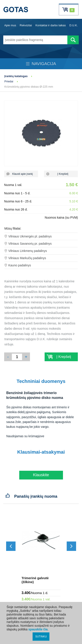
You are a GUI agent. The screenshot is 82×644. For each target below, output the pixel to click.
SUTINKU (41, 637)
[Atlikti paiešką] (73, 40)
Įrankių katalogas (16, 76)
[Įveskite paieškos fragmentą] (35, 40)
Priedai (9, 81)
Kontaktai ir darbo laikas (51, 25)
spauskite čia (38, 629)
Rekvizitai (26, 25)
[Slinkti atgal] (11, 546)
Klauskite (41, 475)
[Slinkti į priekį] (71, 546)
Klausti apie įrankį (21, 174)
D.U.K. (73, 25)
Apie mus (10, 25)
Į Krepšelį (61, 174)
